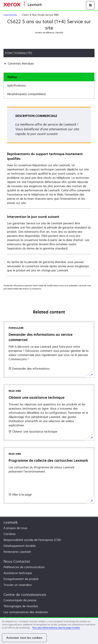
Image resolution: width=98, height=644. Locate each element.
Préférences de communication (24, 567)
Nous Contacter (17, 561)
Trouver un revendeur (18, 585)
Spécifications (16, 85)
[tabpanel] (49, 191)
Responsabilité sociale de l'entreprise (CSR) (32, 540)
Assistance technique (18, 573)
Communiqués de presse (20, 600)
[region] (49, 631)
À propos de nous (15, 528)
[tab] (49, 77)
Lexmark (11, 522)
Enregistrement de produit (21, 579)
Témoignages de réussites (21, 606)
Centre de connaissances (25, 595)
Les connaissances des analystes (26, 612)
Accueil (46, 5)
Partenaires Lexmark (17, 552)
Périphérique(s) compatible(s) (27, 94)
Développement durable (20, 546)
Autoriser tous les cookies (24, 638)
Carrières (10, 534)
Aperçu (12, 77)
